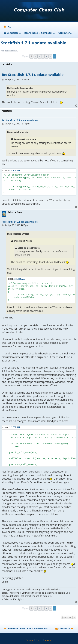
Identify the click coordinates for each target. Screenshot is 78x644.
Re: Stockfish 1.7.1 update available (33, 75)
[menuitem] (7, 27)
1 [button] (35, 56)
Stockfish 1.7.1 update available (34, 43)
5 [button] (51, 56)
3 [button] (43, 56)
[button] (31, 56)
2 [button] (39, 56)
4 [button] (47, 56)
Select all (15, 171)
